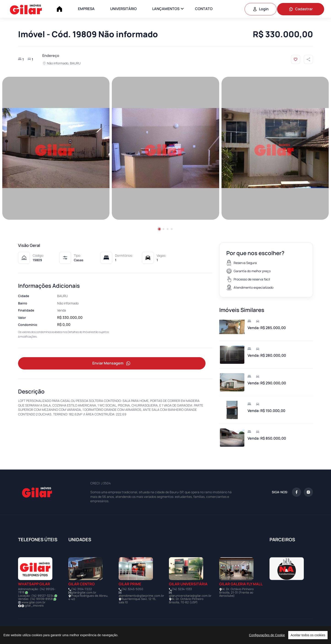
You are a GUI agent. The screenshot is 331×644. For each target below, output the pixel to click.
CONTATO (204, 9)
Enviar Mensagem (112, 363)
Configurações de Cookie (267, 635)
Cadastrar (301, 9)
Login (261, 9)
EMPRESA (86, 9)
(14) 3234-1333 (182, 589)
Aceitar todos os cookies (308, 635)
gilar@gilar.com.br (84, 592)
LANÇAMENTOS (166, 9)
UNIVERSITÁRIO (123, 9)
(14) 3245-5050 (132, 589)
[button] (159, 229)
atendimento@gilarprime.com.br (141, 596)
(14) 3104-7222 (81, 589)
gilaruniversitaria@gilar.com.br (190, 596)
